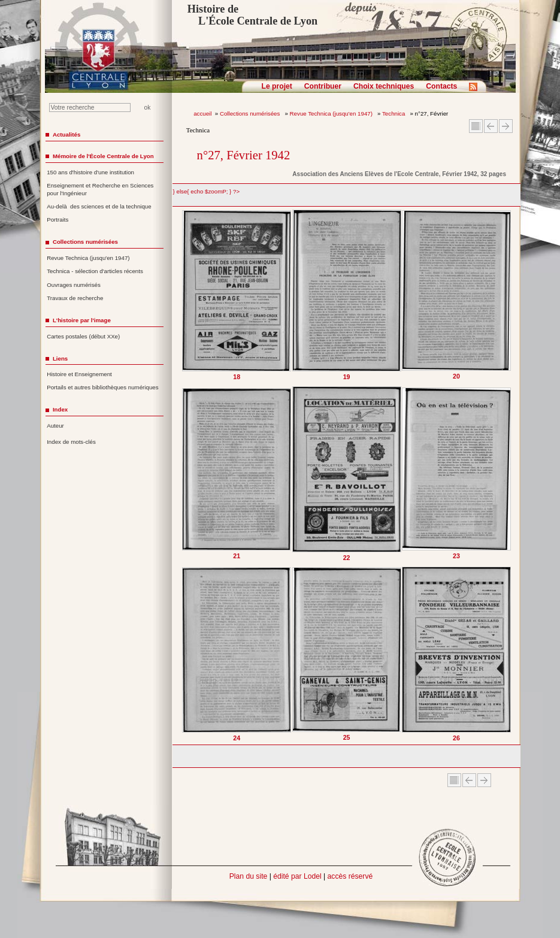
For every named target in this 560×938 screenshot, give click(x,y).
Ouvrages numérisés (74, 285)
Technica (394, 114)
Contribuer (323, 86)
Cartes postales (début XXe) (83, 336)
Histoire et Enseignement (79, 374)
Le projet (277, 86)
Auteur (55, 426)
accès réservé (350, 876)
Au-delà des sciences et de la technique (99, 206)
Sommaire (476, 126)
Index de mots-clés (71, 442)
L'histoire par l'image (82, 320)
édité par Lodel (297, 876)
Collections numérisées (251, 114)
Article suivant (506, 126)
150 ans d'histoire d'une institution (90, 172)
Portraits (57, 220)
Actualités (66, 134)
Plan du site (249, 876)
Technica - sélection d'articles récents (95, 271)
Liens (60, 358)
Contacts (441, 86)
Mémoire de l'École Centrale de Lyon (103, 156)
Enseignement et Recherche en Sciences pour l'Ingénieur (100, 189)
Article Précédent (491, 126)
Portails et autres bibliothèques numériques (102, 387)
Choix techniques (384, 86)
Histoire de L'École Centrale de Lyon (252, 15)
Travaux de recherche (75, 298)
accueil (202, 114)
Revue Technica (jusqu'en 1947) (332, 114)
